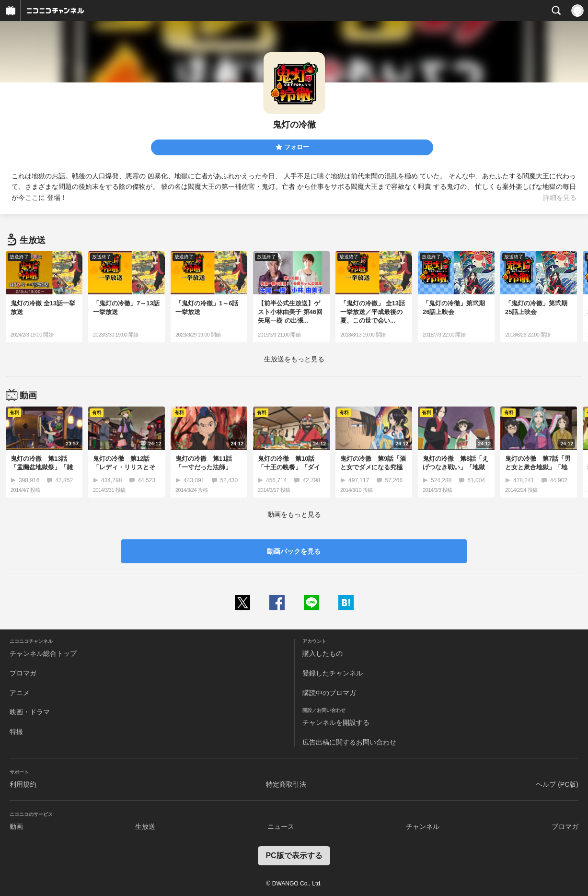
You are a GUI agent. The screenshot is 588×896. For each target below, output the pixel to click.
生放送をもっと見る (294, 359)
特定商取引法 (286, 784)
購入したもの (323, 653)
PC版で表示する (294, 855)
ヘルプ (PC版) (557, 784)
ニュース (281, 826)
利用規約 (23, 784)
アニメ (20, 693)
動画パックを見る (294, 551)
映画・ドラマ (30, 712)
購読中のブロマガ (329, 693)
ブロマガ (23, 673)
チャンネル (423, 826)
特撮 (16, 732)
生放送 (145, 826)
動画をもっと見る (294, 514)
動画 (16, 826)
